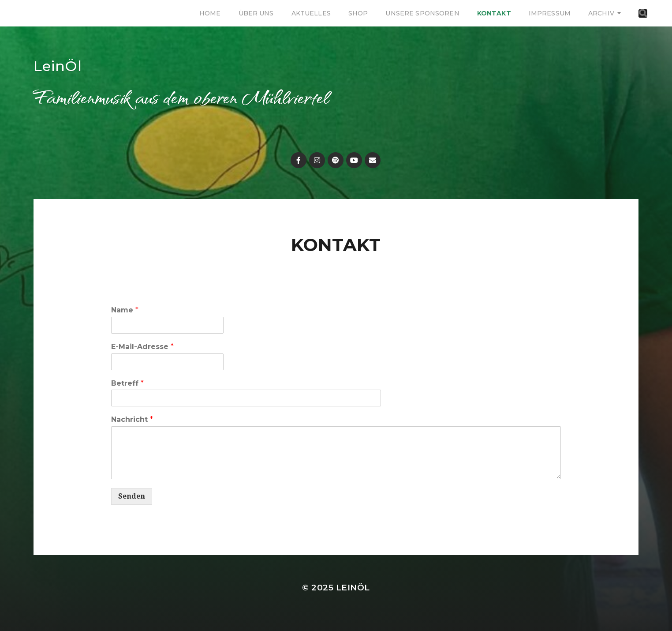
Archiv (601, 13)
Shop (358, 13)
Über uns (256, 13)
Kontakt (494, 13)
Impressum (550, 13)
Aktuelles (311, 13)
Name (125, 310)
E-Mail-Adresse (142, 347)
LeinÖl (58, 66)
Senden (132, 496)
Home (210, 13)
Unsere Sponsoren (422, 13)
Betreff (127, 383)
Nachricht (132, 419)
